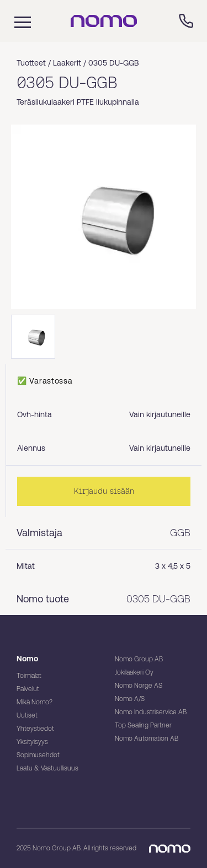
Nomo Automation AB (147, 738)
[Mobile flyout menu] (15, 21)
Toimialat (29, 676)
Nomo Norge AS (139, 686)
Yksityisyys (32, 742)
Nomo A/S (130, 699)
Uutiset (27, 715)
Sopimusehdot (38, 755)
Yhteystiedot (35, 729)
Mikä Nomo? (34, 702)
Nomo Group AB (139, 659)
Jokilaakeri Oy (134, 672)
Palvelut (28, 689)
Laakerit (67, 63)
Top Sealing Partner (143, 725)
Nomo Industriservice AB (151, 712)
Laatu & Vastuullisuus (47, 768)
